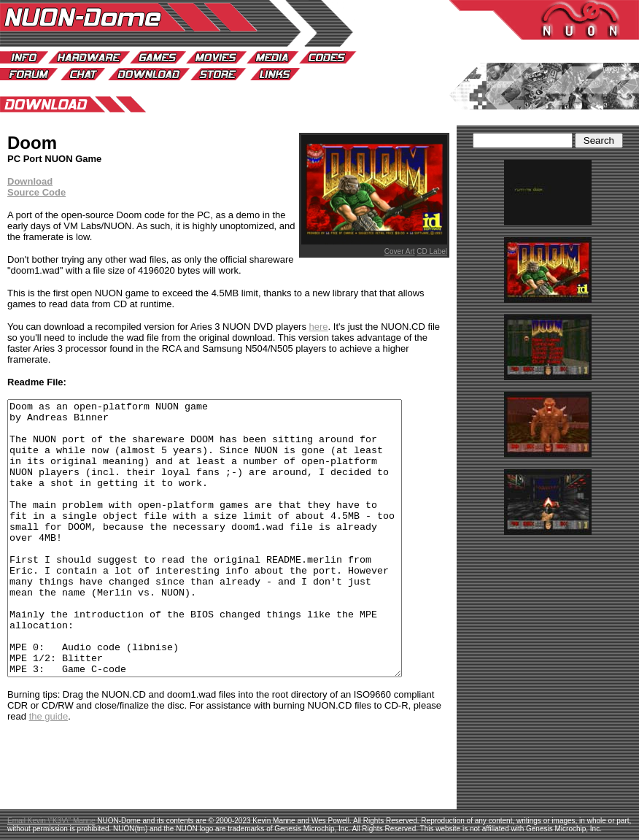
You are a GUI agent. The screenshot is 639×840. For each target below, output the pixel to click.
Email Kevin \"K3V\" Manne (51, 821)
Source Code (36, 192)
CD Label (432, 251)
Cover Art (400, 251)
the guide (49, 771)
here (319, 327)
